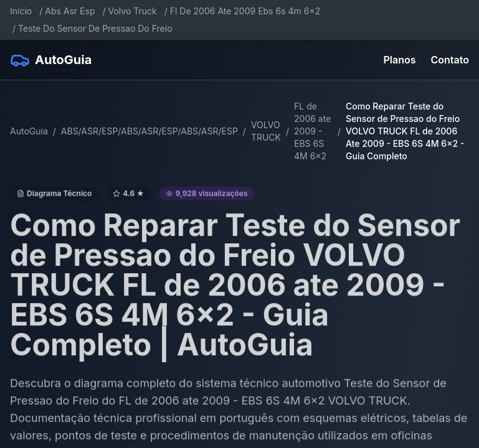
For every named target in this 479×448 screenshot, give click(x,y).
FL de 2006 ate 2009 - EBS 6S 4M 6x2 (312, 131)
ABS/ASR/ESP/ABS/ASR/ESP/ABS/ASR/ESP (149, 131)
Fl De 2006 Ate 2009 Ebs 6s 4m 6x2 (245, 11)
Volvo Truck (133, 11)
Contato (450, 60)
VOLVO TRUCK (266, 131)
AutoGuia (29, 131)
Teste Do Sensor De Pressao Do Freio (95, 28)
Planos (400, 60)
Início (21, 11)
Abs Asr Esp (70, 11)
